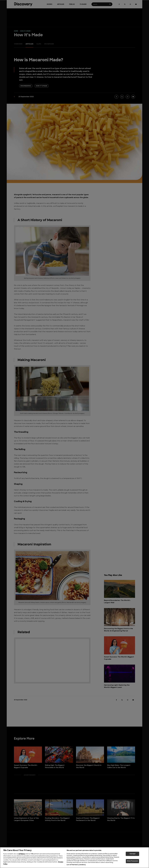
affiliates (22, 854)
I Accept (132, 854)
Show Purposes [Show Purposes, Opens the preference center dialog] (132, 861)
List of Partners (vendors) (76, 865)
